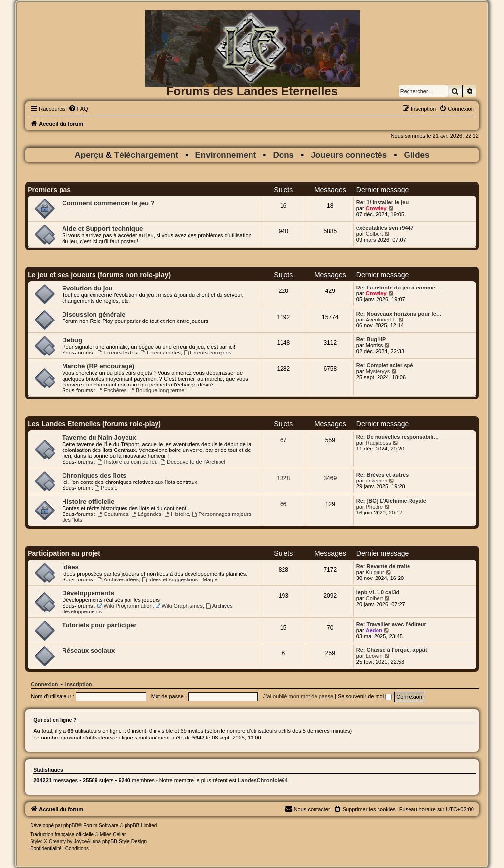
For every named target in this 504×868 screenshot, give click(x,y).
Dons (284, 155)
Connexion (44, 684)
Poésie (106, 488)
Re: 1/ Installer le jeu (382, 202)
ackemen (377, 481)
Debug (72, 340)
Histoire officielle (88, 501)
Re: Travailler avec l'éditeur (391, 624)
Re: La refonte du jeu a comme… (398, 288)
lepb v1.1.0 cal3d (378, 592)
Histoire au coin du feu (127, 462)
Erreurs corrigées (207, 353)
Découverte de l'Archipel (193, 462)
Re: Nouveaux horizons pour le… (399, 314)
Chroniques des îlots (94, 475)
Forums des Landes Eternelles (252, 91)
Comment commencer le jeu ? (108, 203)
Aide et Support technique (102, 229)
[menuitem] (78, 109)
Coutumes (113, 514)
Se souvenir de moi (365, 696)
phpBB (71, 825)
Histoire (177, 514)
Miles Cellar (113, 834)
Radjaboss (378, 443)
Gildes (417, 155)
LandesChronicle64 (263, 780)
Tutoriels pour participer (99, 625)
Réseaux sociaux (88, 651)
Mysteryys (378, 371)
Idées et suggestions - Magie (179, 579)
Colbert (374, 234)
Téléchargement (146, 155)
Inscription (79, 684)
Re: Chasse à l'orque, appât (392, 650)
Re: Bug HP (371, 339)
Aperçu (90, 155)
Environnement (225, 155)
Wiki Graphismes (179, 606)
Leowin (374, 656)
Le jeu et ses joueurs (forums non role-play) (99, 275)
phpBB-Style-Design (125, 842)
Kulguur (375, 572)
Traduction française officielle (62, 834)
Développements (88, 593)
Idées (70, 567)
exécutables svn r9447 (385, 228)
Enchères (112, 390)
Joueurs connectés (349, 155)
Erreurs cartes (160, 353)
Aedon (374, 630)
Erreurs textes (117, 353)
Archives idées (118, 579)
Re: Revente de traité (383, 566)
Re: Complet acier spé (385, 365)
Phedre (374, 507)
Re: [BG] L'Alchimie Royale (391, 501)
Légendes (146, 514)
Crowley (376, 208)
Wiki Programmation (125, 606)
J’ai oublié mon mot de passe (298, 696)
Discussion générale (94, 314)
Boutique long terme (157, 390)
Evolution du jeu (87, 288)
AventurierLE (381, 320)
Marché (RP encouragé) (98, 366)
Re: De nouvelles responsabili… (398, 437)
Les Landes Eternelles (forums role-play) (94, 424)
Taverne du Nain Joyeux (99, 437)
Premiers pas (49, 190)
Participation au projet (64, 553)
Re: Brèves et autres (382, 475)
